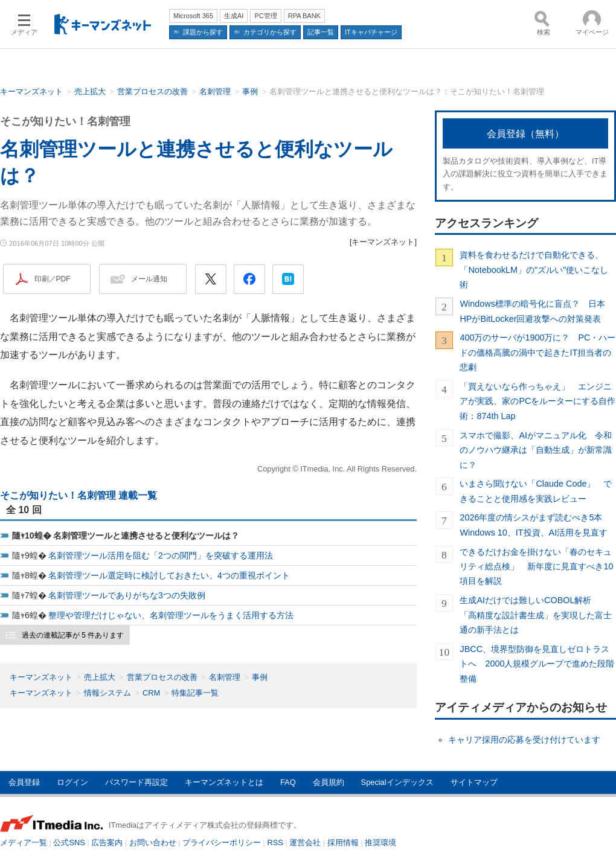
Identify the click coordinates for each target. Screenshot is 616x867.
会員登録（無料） (525, 134)
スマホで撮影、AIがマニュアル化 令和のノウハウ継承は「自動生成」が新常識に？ (536, 450)
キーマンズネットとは (224, 782)
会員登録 (24, 782)
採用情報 (343, 843)
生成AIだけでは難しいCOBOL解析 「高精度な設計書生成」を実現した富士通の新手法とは (536, 615)
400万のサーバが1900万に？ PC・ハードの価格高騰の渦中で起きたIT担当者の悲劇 (537, 352)
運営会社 (305, 843)
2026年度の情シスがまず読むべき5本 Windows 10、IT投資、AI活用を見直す (535, 525)
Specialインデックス (397, 782)
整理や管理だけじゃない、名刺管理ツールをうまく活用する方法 (171, 615)
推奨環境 (380, 843)
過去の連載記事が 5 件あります (73, 635)
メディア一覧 (24, 843)
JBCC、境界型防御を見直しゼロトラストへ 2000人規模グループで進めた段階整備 (537, 664)
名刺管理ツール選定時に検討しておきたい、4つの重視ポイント (169, 575)
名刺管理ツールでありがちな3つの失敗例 (127, 595)
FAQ (288, 782)
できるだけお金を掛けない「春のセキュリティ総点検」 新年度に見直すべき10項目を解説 (536, 567)
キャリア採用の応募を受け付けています (524, 740)
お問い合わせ (153, 843)
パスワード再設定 (136, 782)
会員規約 (329, 782)
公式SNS (69, 843)
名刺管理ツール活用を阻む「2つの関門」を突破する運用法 (161, 555)
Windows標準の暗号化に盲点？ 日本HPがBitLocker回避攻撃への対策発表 (532, 311)
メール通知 (149, 279)
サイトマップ (474, 782)
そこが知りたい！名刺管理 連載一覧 (79, 495)
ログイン (72, 782)
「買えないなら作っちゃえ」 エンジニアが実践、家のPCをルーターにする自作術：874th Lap (537, 401)
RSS (275, 843)
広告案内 (107, 843)
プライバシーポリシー (222, 843)
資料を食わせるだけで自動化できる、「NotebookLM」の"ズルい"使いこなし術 (534, 270)
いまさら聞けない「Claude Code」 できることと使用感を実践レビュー (536, 491)
